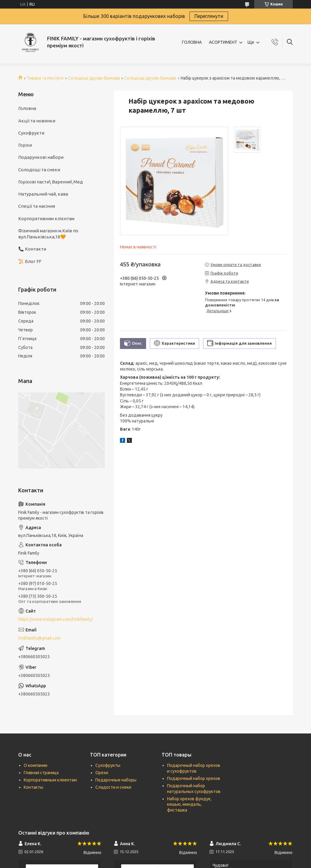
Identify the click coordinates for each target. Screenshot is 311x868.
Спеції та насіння (37, 206)
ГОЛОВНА (192, 42)
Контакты (33, 787)
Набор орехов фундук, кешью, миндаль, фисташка (189, 805)
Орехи (102, 773)
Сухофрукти (31, 133)
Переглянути (209, 16)
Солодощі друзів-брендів (94, 78)
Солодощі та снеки (39, 170)
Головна (27, 108)
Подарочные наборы (116, 780)
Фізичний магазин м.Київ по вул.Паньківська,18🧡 (48, 234)
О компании (36, 765)
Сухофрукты (108, 765)
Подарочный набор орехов (194, 778)
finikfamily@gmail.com (39, 638)
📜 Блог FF (30, 261)
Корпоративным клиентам (50, 780)
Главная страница (41, 773)
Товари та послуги (45, 78)
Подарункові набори (41, 157)
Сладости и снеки (113, 787)
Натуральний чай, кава (43, 194)
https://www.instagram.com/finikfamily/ (56, 619)
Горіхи (25, 145)
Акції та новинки (37, 121)
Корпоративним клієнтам (46, 219)
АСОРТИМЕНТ (223, 42)
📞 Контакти (32, 249)
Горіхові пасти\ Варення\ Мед (51, 182)
